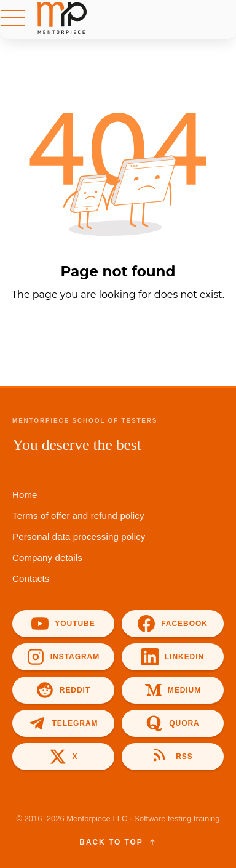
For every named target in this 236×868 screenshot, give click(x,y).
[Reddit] (63, 690)
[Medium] (173, 690)
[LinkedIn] (173, 657)
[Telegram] (63, 723)
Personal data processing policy (79, 536)
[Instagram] (63, 657)
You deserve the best (77, 445)
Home (25, 495)
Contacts (31, 578)
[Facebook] (173, 624)
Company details (47, 557)
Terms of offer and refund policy (78, 516)
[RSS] (173, 757)
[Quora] (173, 723)
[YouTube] (63, 624)
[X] (63, 757)
